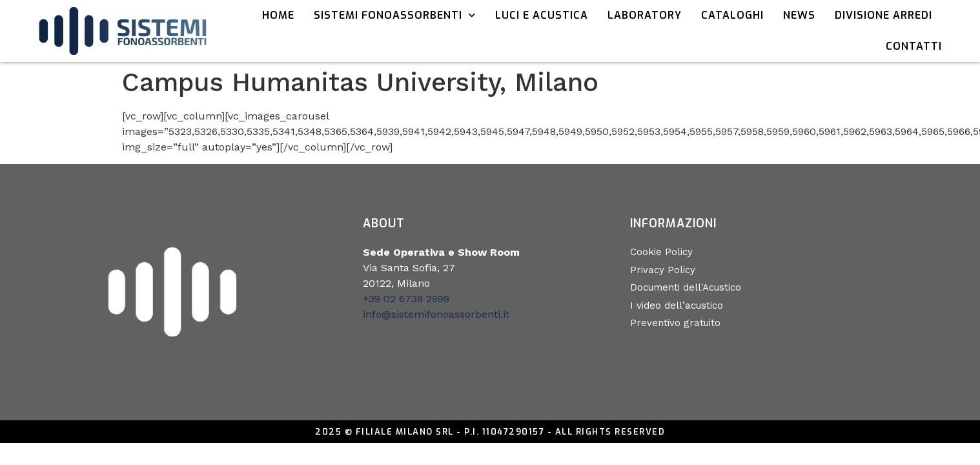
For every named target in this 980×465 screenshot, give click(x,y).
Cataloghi (732, 15)
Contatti (914, 46)
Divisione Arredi (883, 15)
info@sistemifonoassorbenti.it (436, 314)
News (799, 15)
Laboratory (645, 15)
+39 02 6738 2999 (406, 299)
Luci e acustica (542, 15)
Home (278, 15)
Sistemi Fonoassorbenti (395, 15)
